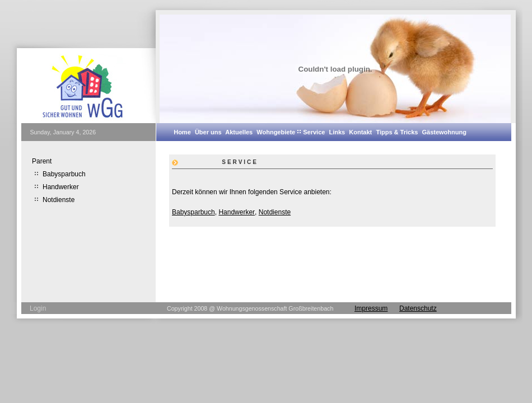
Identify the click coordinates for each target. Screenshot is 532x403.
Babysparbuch (193, 212)
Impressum (371, 308)
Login (38, 308)
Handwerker (237, 212)
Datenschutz (418, 308)
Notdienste (275, 212)
